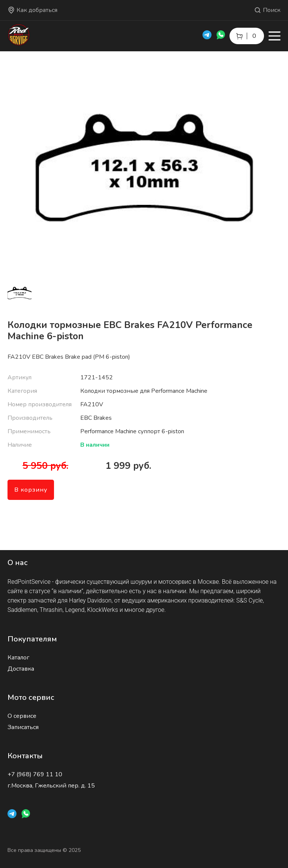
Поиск (267, 10)
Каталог (18, 658)
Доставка (21, 669)
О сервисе (22, 716)
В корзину (31, 490)
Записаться (23, 727)
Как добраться (32, 10)
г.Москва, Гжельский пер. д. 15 (51, 786)
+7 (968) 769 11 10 (35, 774)
